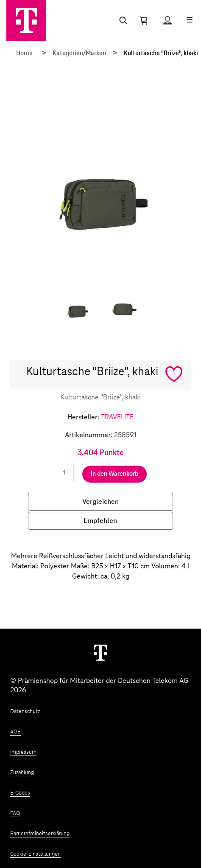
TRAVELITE (117, 417)
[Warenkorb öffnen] (144, 20)
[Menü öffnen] (190, 20)
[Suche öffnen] (121, 20)
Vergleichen (100, 502)
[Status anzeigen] (167, 20)
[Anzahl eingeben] (64, 473)
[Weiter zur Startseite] (100, 652)
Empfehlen (100, 521)
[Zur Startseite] (26, 20)
